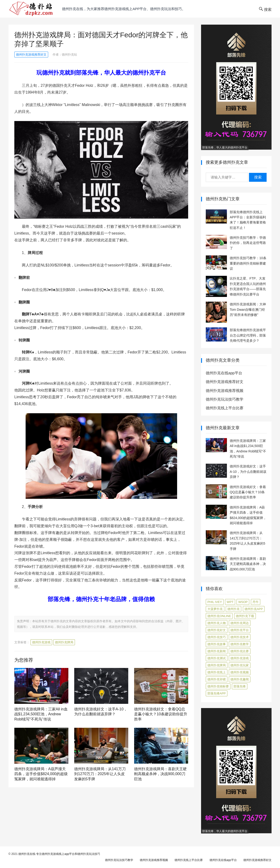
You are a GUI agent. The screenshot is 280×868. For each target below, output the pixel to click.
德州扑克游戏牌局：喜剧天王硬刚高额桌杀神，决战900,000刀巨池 (160, 774)
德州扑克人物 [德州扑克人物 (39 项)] (217, 623)
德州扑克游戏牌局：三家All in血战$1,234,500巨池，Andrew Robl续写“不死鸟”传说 (41, 714)
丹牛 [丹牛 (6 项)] (256, 602)
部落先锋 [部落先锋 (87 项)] (240, 686)
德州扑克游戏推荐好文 (31, 55)
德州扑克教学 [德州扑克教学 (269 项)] (240, 644)
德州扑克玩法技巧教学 (225, 399)
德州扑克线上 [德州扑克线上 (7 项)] (217, 672)
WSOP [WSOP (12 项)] (243, 602)
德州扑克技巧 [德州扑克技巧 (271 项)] (217, 637)
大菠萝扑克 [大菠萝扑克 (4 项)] (215, 609)
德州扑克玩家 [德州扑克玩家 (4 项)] (240, 665)
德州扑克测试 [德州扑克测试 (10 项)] (217, 658)
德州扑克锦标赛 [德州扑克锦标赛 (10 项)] (218, 686)
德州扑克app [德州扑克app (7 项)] (254, 609)
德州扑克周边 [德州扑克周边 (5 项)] (240, 623)
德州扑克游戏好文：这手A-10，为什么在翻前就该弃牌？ (248, 472)
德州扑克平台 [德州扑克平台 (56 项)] (240, 630)
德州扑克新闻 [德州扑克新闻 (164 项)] (217, 651)
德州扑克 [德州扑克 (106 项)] (233, 609)
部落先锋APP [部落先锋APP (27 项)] (217, 693)
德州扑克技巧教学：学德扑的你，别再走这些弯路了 (248, 243)
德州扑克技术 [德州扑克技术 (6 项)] (240, 637)
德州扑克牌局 (64, 642)
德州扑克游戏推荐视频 (225, 391)
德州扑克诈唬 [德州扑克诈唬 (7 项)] (217, 679)
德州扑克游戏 (41, 642)
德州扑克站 (69, 55)
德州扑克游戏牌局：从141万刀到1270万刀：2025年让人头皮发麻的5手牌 (100, 774)
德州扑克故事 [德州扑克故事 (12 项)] (217, 644)
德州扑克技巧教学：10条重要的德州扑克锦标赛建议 (248, 263)
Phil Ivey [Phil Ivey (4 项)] (215, 602)
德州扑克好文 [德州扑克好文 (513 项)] (217, 630)
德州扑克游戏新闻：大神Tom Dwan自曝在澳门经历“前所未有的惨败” (248, 309)
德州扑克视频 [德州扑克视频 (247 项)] (240, 672)
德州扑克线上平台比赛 (225, 408)
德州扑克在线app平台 (224, 373)
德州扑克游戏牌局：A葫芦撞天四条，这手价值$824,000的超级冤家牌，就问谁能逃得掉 (41, 774)
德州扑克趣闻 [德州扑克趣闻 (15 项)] (240, 679)
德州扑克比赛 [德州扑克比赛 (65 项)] (240, 651)
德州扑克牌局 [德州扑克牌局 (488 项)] (217, 665)
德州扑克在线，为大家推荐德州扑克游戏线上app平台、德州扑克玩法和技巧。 (124, 9)
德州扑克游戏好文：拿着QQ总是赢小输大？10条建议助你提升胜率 (161, 714)
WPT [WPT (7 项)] (230, 602)
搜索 (258, 177)
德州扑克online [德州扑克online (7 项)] (219, 616)
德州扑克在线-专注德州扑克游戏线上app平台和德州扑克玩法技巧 (59, 854)
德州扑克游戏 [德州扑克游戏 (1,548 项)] (240, 658)
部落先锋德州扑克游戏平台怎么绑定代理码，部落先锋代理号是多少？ (248, 335)
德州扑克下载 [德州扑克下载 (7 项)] (245, 616)
